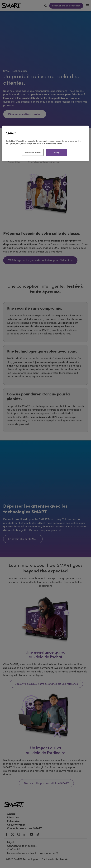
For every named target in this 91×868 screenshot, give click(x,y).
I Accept (56, 152)
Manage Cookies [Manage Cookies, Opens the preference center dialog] (33, 152)
